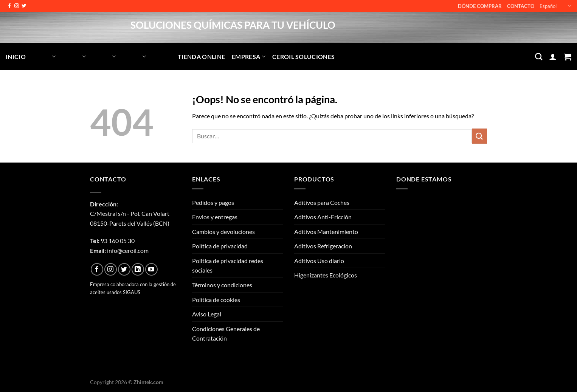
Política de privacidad (220, 246)
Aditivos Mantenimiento (326, 232)
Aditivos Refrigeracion (323, 246)
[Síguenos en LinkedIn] (138, 269)
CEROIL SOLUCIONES (303, 57)
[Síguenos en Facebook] (9, 6)
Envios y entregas (215, 217)
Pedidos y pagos (213, 202)
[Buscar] (539, 57)
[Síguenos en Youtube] (151, 269)
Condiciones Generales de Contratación (226, 334)
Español (555, 6)
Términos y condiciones (222, 285)
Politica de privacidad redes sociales (228, 266)
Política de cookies (216, 300)
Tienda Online (201, 57)
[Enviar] (479, 136)
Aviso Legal (207, 314)
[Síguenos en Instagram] (17, 6)
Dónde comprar (480, 6)
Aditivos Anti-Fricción (323, 217)
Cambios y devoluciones (223, 232)
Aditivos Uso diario (319, 261)
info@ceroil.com (128, 250)
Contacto (521, 6)
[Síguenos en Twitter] (24, 6)
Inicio (16, 57)
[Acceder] (553, 57)
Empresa (249, 57)
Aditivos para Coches (322, 202)
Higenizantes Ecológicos (326, 275)
